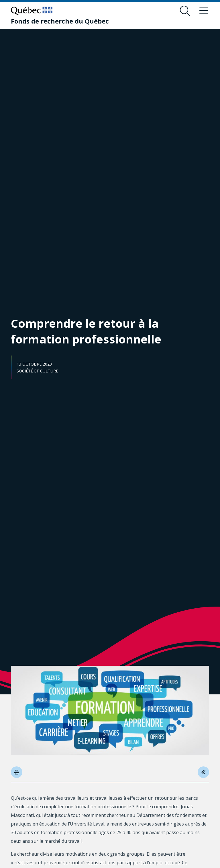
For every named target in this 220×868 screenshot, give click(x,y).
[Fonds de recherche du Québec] (60, 21)
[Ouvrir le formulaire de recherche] (185, 11)
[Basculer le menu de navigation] (204, 11)
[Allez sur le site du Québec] (32, 11)
